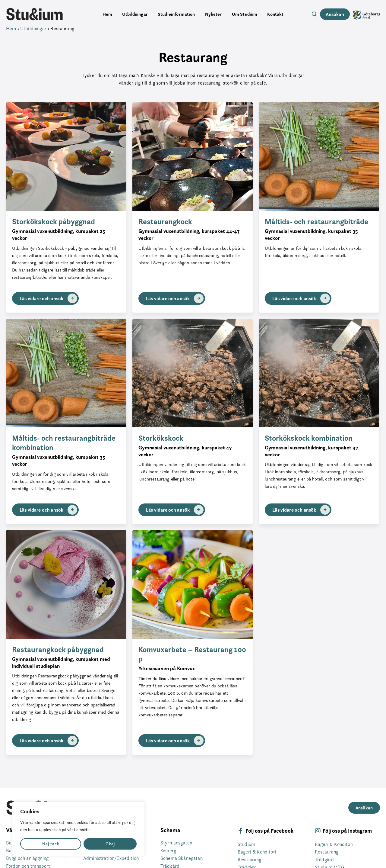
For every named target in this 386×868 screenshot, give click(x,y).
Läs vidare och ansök (48, 298)
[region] (78, 829)
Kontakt (275, 14)
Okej (110, 844)
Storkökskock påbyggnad (54, 222)
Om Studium (245, 14)
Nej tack (51, 844)
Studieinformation (176, 14)
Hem (107, 14)
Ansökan (335, 14)
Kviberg (168, 851)
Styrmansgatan (176, 843)
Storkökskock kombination (309, 438)
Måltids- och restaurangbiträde (316, 222)
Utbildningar (135, 14)
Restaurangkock (165, 222)
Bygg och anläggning (27, 858)
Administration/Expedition (111, 858)
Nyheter (214, 14)
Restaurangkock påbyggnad (58, 649)
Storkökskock (161, 438)
